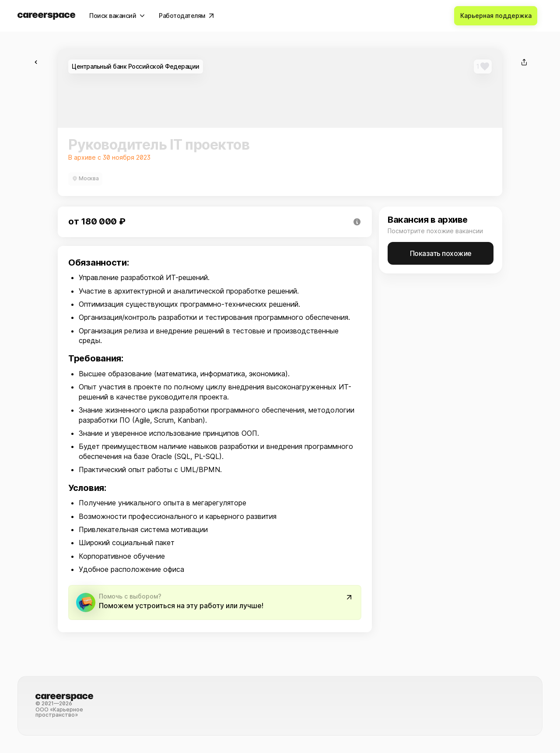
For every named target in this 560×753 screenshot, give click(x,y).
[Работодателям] (186, 16)
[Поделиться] (524, 62)
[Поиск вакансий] (117, 16)
